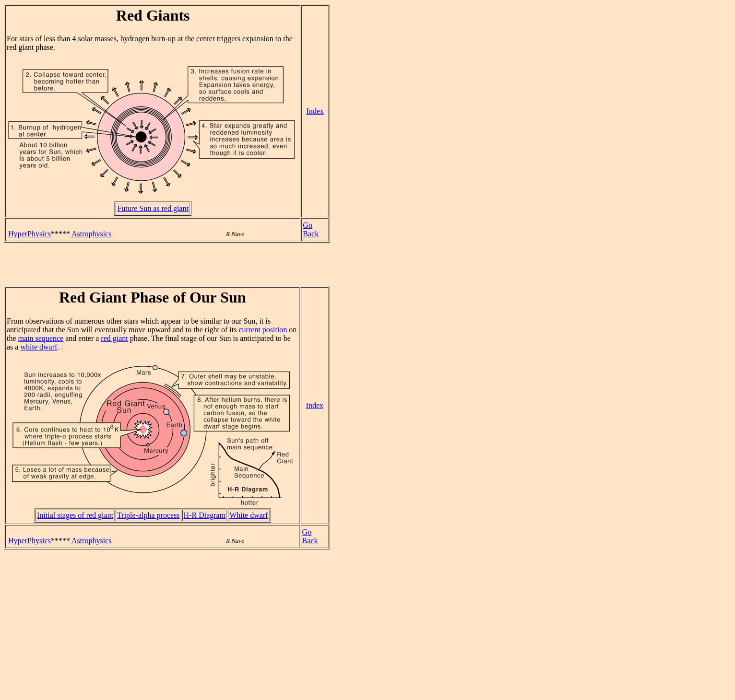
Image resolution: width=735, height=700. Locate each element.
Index (315, 111)
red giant (114, 338)
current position (263, 330)
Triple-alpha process (148, 515)
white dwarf (39, 347)
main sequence (41, 338)
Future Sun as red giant (153, 208)
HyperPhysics (30, 234)
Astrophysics (91, 234)
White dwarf (249, 515)
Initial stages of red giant (75, 515)
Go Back (311, 229)
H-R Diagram (205, 515)
